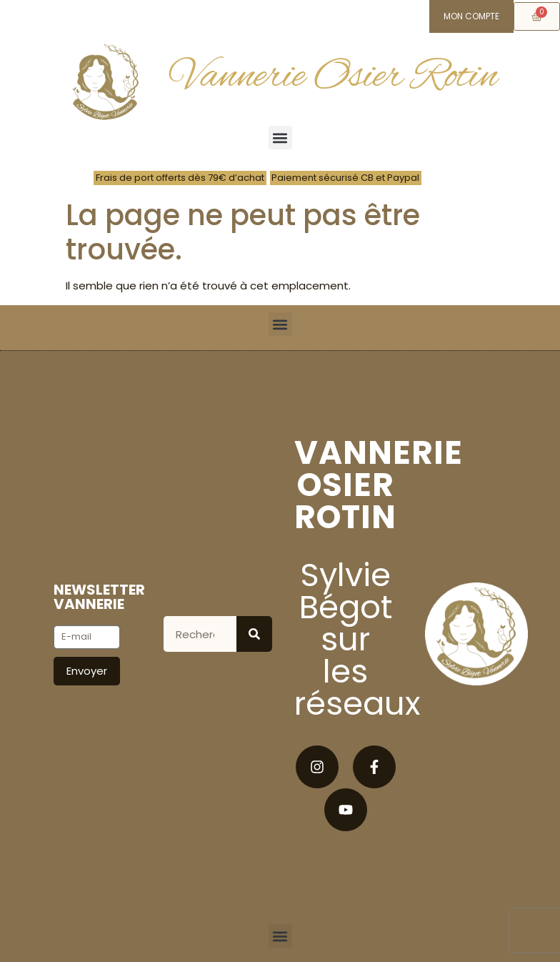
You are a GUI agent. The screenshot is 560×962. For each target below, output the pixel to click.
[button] (280, 138)
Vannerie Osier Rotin (334, 77)
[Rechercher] (254, 634)
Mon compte (471, 16)
